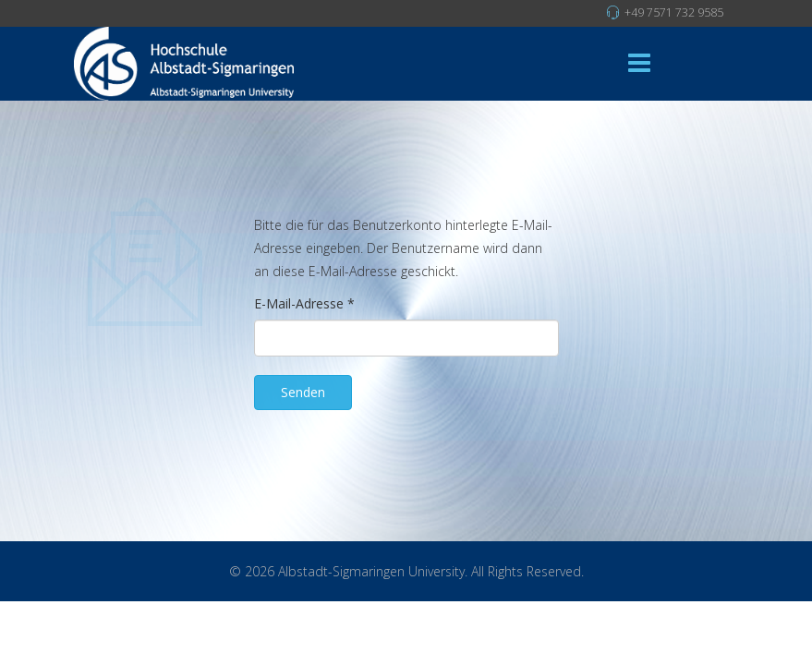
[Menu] (639, 64)
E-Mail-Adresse (304, 303)
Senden (303, 392)
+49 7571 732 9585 (674, 12)
